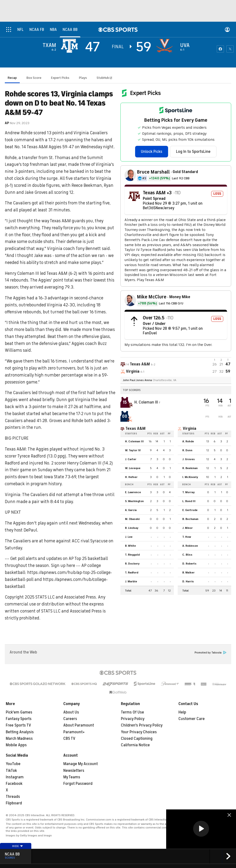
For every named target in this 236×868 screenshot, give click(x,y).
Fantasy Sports (19, 719)
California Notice (135, 745)
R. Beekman (190, 468)
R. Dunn (187, 450)
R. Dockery (132, 564)
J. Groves (189, 459)
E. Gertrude (190, 510)
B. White (130, 546)
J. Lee (129, 537)
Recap (12, 78)
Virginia (190, 429)
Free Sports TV (18, 725)
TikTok (11, 771)
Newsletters (74, 771)
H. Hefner (131, 477)
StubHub (104, 78)
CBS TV (69, 739)
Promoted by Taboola (210, 653)
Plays (83, 78)
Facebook (14, 784)
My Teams (72, 777)
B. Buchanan (190, 519)
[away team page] (71, 46)
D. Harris (188, 581)
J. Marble (131, 581)
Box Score (34, 78)
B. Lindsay (132, 528)
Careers (70, 719)
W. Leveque (133, 468)
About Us (71, 712)
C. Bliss (187, 555)
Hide (18, 846)
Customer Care (192, 719)
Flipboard (14, 803)
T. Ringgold (132, 555)
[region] (201, 829)
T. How (187, 537)
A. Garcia (131, 510)
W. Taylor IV (133, 450)
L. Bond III (189, 501)
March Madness (19, 739)
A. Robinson (190, 546)
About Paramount (79, 725)
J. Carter (131, 459)
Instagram (15, 777)
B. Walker (188, 572)
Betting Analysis (20, 732)
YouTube (13, 764)
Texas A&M (135, 429)
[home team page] (166, 46)
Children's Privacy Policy (142, 725)
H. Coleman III (147, 402)
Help (182, 712)
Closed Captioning (137, 739)
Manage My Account (81, 764)
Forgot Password (78, 784)
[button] (201, 829)
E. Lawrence (133, 492)
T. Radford (132, 572)
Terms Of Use (132, 712)
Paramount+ (74, 732)
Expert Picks (60, 78)
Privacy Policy (133, 719)
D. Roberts (189, 564)
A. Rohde (188, 441)
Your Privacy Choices (139, 732)
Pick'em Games (19, 712)
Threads (13, 797)
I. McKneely (190, 477)
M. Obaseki (132, 519)
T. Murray (189, 492)
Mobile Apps (16, 745)
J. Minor (187, 528)
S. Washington (134, 501)
